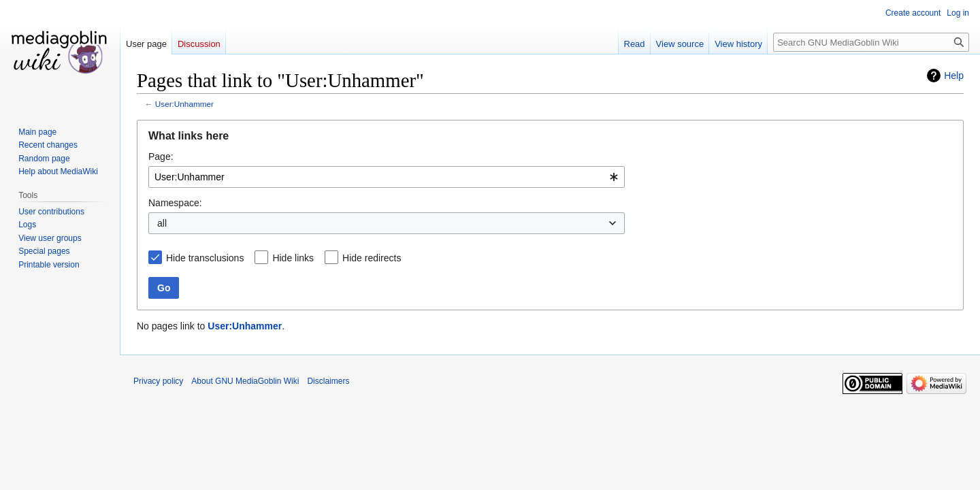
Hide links (293, 258)
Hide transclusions (205, 258)
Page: (161, 157)
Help (954, 76)
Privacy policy (158, 381)
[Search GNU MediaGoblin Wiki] (871, 42)
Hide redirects (372, 258)
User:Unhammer (184, 104)
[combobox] (387, 177)
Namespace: (175, 203)
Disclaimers (328, 381)
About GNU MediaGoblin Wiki (245, 381)
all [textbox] (162, 223)
